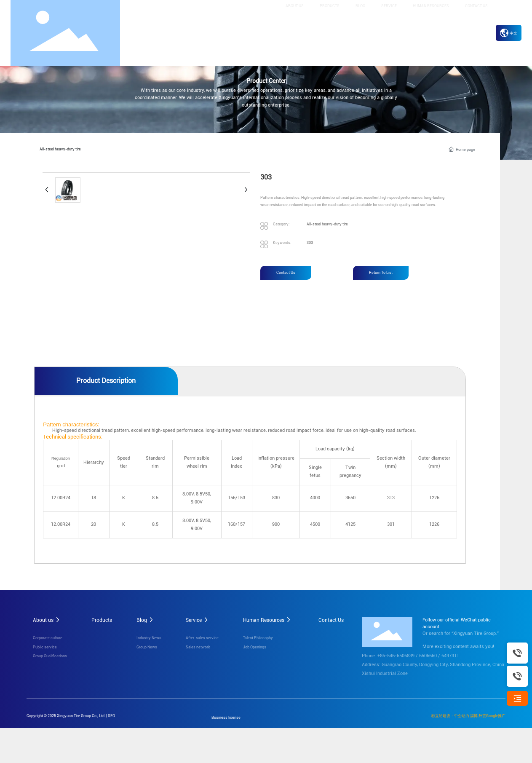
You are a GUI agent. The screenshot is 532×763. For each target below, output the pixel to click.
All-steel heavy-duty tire (60, 149)
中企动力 (462, 715)
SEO (111, 715)
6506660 (428, 655)
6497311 (450, 655)
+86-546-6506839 (396, 655)
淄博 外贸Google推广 (488, 715)
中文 (509, 33)
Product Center (266, 81)
